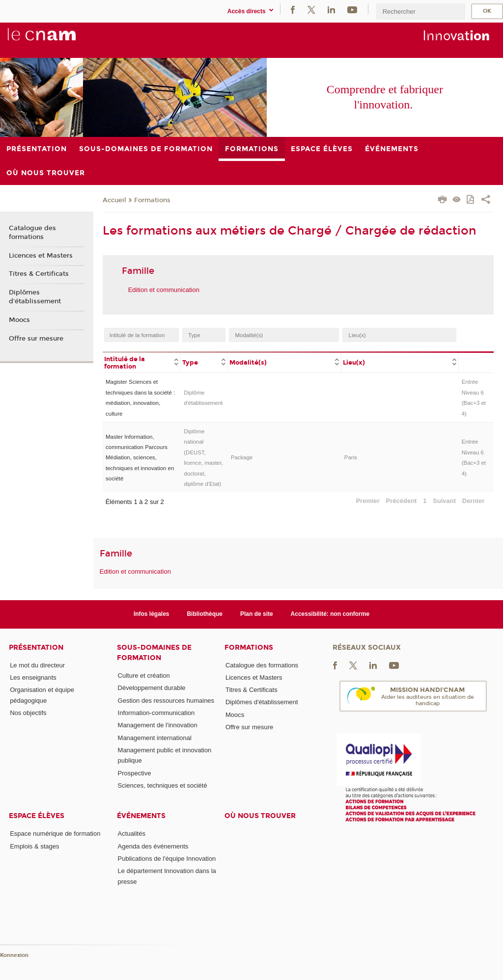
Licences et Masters (41, 256)
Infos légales (152, 614)
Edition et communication (164, 290)
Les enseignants (33, 677)
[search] (420, 12)
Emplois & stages (34, 846)
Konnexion (14, 955)
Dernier (474, 501)
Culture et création (144, 675)
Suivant (444, 501)
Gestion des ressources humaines (166, 701)
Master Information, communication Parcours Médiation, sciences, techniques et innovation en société (140, 458)
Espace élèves (37, 816)
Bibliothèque (205, 614)
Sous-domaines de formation (154, 653)
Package (242, 457)
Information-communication (156, 713)
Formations (152, 200)
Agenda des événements (153, 846)
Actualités (132, 834)
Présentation (36, 648)
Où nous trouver (260, 816)
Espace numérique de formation (55, 834)
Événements (141, 816)
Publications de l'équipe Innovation (167, 859)
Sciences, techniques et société (163, 785)
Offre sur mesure (36, 339)
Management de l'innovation (158, 725)
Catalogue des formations (32, 233)
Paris (351, 457)
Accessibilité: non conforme (330, 614)
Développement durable (152, 688)
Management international (155, 738)
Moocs (19, 320)
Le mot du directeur (37, 665)
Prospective (135, 773)
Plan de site (257, 614)
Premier (367, 501)
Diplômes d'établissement (35, 297)
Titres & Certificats (39, 274)
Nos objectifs (28, 713)
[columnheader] (142, 362)
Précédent (402, 501)
